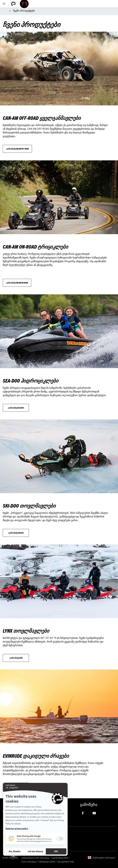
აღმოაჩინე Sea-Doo (16, 408)
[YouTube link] (94, 813)
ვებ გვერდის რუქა (66, 862)
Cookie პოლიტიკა (29, 862)
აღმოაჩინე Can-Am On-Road (17, 283)
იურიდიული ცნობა (47, 862)
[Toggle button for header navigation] (4, 4)
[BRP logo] (13, 4)
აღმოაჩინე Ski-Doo (16, 533)
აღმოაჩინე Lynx (16, 658)
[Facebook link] (83, 813)
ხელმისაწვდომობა (60, 858)
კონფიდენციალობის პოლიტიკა (35, 858)
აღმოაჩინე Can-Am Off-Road (17, 149)
